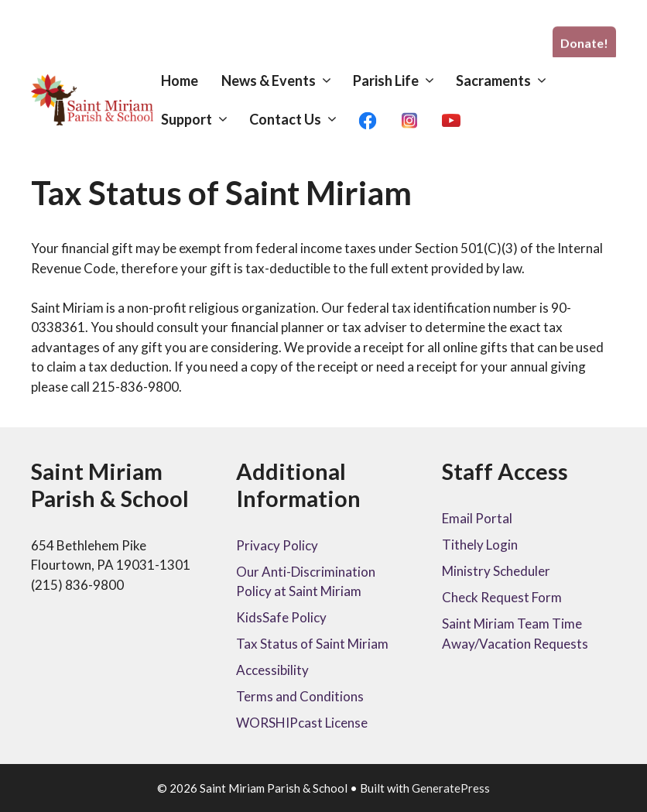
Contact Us (300, 119)
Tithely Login (480, 545)
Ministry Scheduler (496, 571)
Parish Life (401, 81)
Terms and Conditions (300, 696)
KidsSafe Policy (281, 617)
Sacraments (508, 81)
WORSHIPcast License (302, 723)
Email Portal (477, 518)
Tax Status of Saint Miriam (312, 644)
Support (201, 119)
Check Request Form (502, 597)
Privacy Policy (277, 545)
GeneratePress (451, 788)
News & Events (283, 81)
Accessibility (272, 670)
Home (180, 81)
